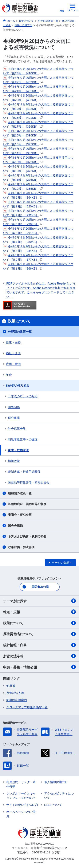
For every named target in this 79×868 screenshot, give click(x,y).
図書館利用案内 (17, 700)
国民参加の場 (40, 587)
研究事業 (14, 418)
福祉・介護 (13, 353)
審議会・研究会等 (20, 515)
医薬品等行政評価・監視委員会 (29, 482)
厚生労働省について (39, 634)
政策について (39, 623)
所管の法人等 (15, 693)
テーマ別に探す (39, 601)
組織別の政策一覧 (20, 493)
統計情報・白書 (39, 645)
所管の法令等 (39, 656)
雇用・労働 (13, 364)
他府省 (11, 686)
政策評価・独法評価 (21, 547)
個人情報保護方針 (56, 782)
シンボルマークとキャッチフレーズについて (21, 796)
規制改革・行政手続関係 (24, 472)
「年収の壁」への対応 (23, 396)
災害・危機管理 (18, 450)
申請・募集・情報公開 (39, 667)
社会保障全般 (17, 429)
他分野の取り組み (18, 386)
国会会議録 (15, 526)
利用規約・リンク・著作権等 (21, 784)
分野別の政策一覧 (20, 332)
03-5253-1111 (41, 852)
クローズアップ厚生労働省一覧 (27, 707)
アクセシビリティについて (59, 796)
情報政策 (14, 461)
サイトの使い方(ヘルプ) (22, 805)
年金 (9, 375)
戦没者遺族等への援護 (23, 439)
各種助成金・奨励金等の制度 (27, 504)
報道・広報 (39, 612)
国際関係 (14, 407)
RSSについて (53, 805)
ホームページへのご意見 (21, 814)
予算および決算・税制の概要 (27, 536)
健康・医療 (13, 342)
